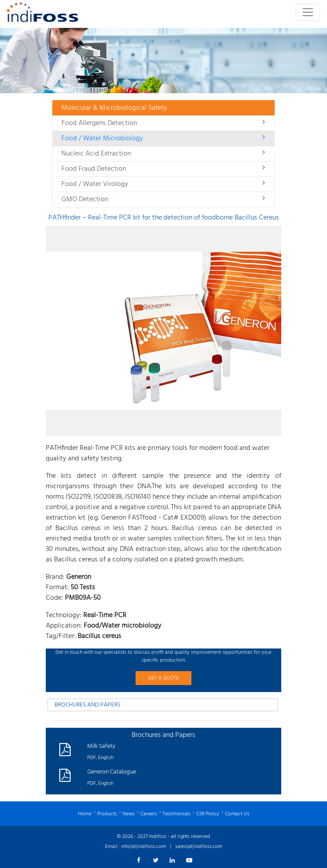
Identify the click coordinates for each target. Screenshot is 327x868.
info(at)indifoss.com (144, 847)
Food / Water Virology (163, 184)
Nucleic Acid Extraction (163, 154)
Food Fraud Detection (163, 169)
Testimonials (177, 814)
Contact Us (237, 814)
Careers (149, 814)
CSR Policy (208, 814)
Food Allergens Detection (163, 123)
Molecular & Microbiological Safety (114, 108)
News (129, 814)
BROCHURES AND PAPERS (87, 705)
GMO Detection (163, 199)
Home (85, 814)
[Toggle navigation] (308, 12)
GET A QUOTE (163, 678)
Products (107, 814)
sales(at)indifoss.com (199, 847)
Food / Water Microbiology (163, 138)
